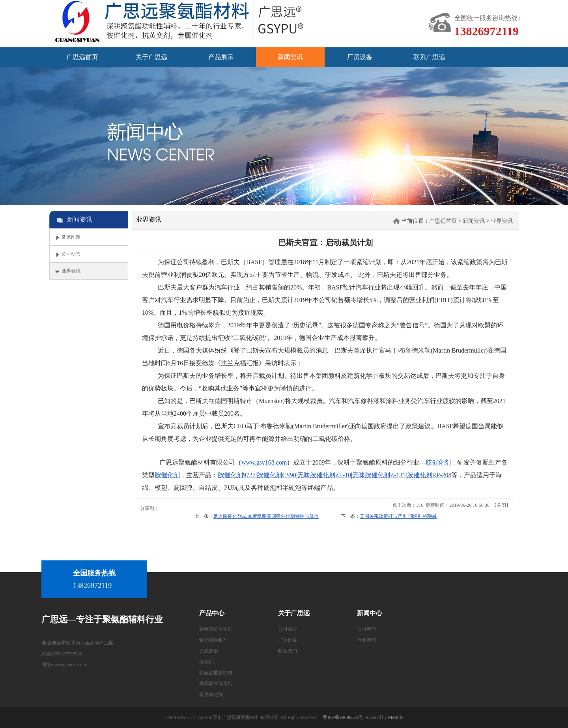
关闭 (501, 505)
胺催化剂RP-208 (429, 475)
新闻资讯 (474, 221)
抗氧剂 (206, 662)
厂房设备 (288, 640)
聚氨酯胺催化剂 (216, 683)
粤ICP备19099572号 (343, 717)
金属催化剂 (211, 694)
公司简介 (288, 629)
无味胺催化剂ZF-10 (324, 475)
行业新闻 (366, 640)
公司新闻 (366, 629)
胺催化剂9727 (237, 475)
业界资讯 (502, 221)
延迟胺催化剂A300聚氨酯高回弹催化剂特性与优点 (266, 516)
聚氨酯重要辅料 (216, 673)
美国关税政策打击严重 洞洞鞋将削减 (398, 516)
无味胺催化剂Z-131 (379, 475)
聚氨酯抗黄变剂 (216, 629)
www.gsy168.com (264, 462)
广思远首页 (443, 221)
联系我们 (288, 651)
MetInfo (396, 717)
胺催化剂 (438, 462)
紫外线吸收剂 (213, 640)
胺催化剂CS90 (277, 475)
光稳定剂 (209, 651)
